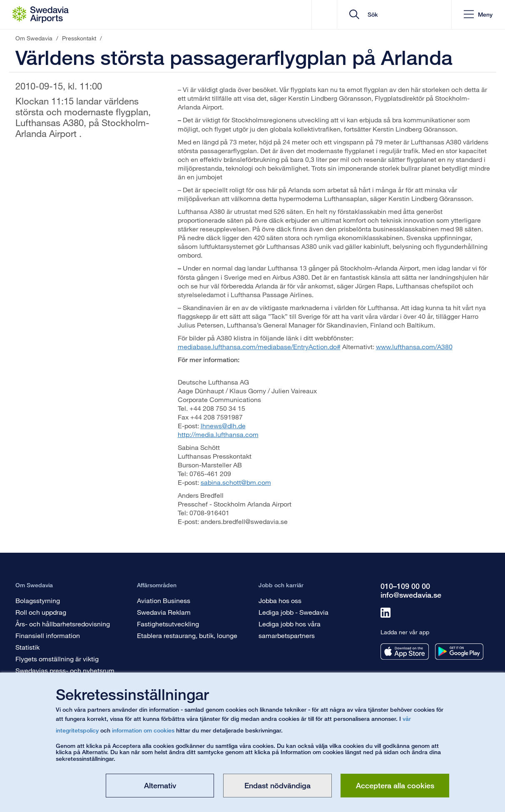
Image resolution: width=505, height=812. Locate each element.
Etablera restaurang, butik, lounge (187, 635)
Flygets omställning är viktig (57, 659)
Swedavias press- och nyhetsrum (65, 670)
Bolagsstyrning (38, 600)
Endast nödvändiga (277, 785)
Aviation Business (164, 600)
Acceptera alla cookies (395, 785)
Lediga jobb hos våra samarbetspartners (290, 629)
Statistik (27, 647)
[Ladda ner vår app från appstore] (405, 652)
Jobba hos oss (280, 600)
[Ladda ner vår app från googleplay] (459, 652)
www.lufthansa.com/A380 (414, 346)
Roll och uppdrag (41, 612)
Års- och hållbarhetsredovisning (63, 624)
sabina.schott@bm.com (236, 482)
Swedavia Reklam (164, 612)
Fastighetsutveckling (168, 624)
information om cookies (143, 730)
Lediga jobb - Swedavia (294, 612)
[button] (478, 15)
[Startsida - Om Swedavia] (41, 15)
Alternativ (160, 785)
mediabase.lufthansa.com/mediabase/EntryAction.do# (259, 346)
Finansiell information (48, 635)
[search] (394, 15)
